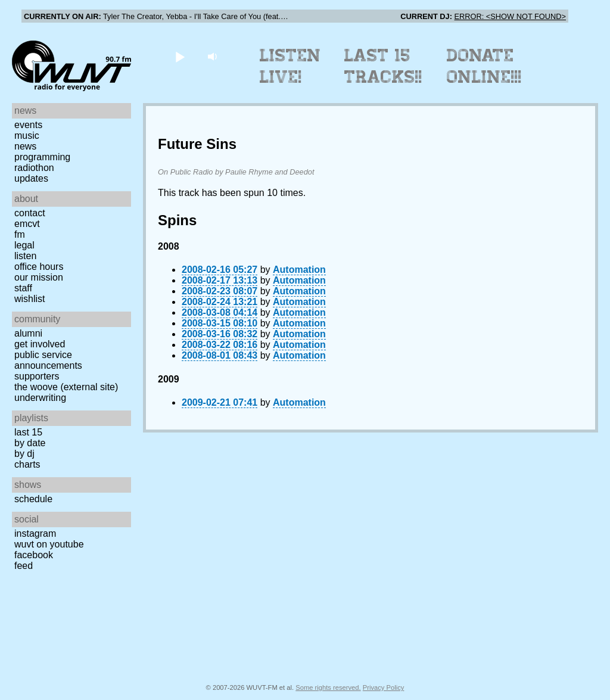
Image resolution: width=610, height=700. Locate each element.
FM (20, 234)
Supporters (37, 376)
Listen (25, 256)
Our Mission (39, 277)
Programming (42, 157)
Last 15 (28, 432)
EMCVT (27, 224)
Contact (30, 213)
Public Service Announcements (48, 360)
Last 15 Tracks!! (383, 66)
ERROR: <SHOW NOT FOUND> (510, 16)
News (25, 146)
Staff (23, 288)
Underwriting (40, 398)
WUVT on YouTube (49, 544)
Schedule (33, 499)
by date (30, 443)
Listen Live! (290, 66)
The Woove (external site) (66, 387)
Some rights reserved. (328, 687)
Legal (24, 245)
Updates (31, 178)
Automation (299, 270)
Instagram (35, 533)
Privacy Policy (384, 687)
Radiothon (34, 168)
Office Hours (39, 267)
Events (28, 125)
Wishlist (30, 299)
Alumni (28, 333)
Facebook (34, 555)
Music (27, 136)
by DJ (24, 454)
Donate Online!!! (484, 66)
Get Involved (40, 344)
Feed (24, 566)
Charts (27, 464)
